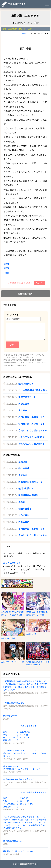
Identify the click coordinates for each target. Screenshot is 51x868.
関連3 (6, 273)
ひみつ (25, 33)
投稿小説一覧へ (25, 294)
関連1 (6, 264)
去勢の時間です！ (17, 4)
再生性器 (26, 49)
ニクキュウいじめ (12, 563)
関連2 (6, 268)
